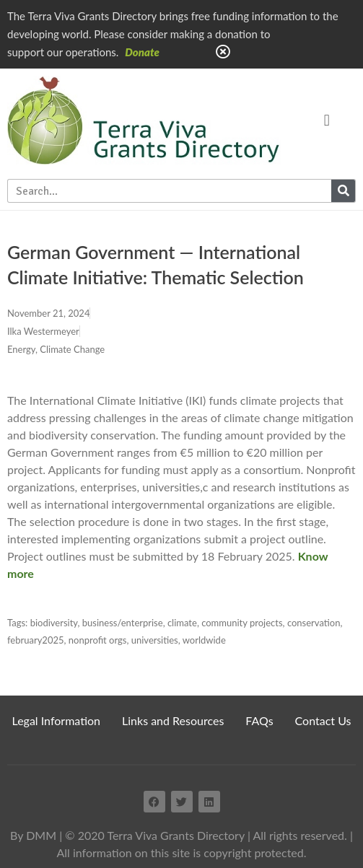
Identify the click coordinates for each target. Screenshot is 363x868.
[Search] (343, 191)
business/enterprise (123, 623)
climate (182, 623)
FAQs (259, 720)
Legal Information (57, 720)
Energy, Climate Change (56, 349)
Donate (142, 52)
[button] (327, 120)
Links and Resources (173, 720)
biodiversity (54, 623)
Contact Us (323, 720)
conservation (314, 623)
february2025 (36, 640)
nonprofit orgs (98, 640)
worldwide (204, 640)
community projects (242, 623)
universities (155, 640)
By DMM (33, 835)
